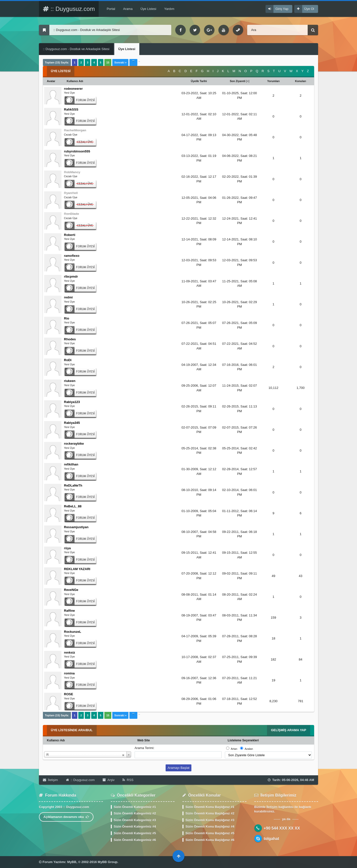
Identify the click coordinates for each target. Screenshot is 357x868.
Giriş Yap (282, 9)
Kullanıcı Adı (56, 740)
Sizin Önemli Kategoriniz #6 (135, 840)
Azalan (249, 749)
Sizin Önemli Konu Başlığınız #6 (210, 840)
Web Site (144, 740)
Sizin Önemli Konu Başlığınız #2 (210, 813)
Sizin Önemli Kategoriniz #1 (135, 807)
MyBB (72, 862)
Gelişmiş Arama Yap (289, 730)
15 (108, 62)
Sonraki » (120, 62)
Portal (111, 9)
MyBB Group (107, 862)
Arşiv (109, 780)
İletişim (50, 780)
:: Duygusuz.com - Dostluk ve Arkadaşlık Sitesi (76, 49)
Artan (234, 749)
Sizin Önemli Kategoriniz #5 (135, 833)
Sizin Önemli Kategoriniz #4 (135, 826)
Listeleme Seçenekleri (243, 740)
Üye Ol (309, 9)
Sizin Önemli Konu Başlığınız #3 (210, 820)
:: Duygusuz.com (69, 9)
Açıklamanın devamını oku (66, 817)
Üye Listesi (149, 9)
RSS (128, 780)
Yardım (169, 9)
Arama (128, 9)
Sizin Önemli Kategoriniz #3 (135, 820)
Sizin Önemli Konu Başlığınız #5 (210, 833)
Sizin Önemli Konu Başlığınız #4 (210, 826)
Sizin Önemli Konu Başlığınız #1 (210, 807)
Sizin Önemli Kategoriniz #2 (135, 813)
